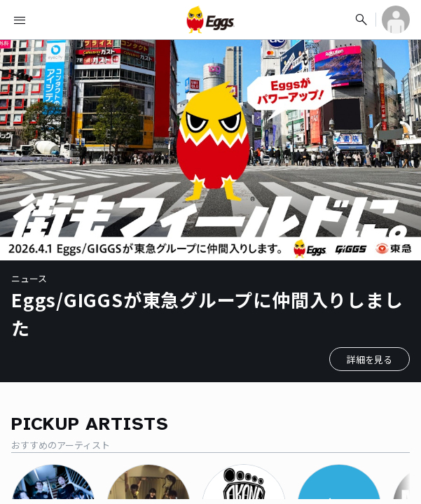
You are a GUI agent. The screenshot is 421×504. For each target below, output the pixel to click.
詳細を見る (370, 359)
